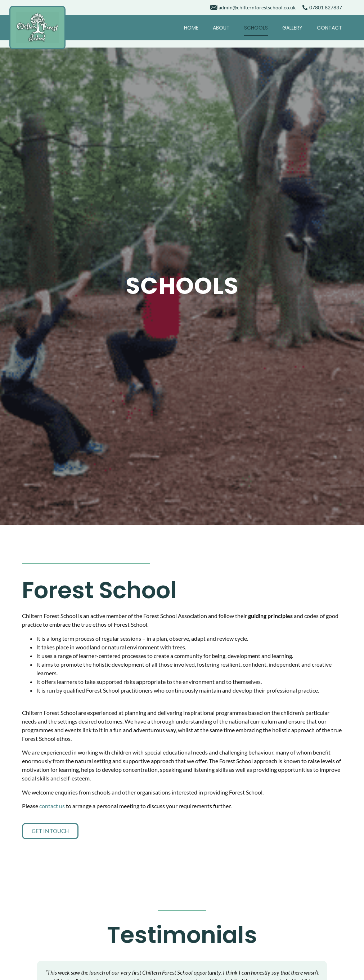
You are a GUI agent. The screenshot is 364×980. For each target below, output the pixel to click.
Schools (256, 28)
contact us (52, 806)
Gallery (292, 28)
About (221, 28)
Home (191, 28)
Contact (329, 28)
